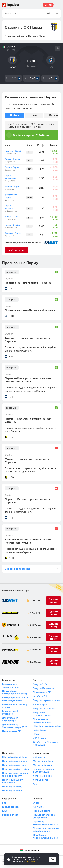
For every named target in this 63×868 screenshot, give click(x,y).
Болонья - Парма (13, 233)
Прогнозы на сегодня (14, 761)
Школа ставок (10, 807)
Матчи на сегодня (43, 761)
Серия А (11, 47)
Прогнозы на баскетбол (16, 769)
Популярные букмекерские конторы (16, 692)
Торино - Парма (12, 186)
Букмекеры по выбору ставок (15, 706)
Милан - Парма (12, 217)
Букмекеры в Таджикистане (10, 686)
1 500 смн (35, 637)
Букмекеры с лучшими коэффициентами (15, 699)
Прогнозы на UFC (12, 787)
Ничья (34, 115)
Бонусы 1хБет (41, 684)
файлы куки (29, 862)
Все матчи (39, 757)
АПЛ (36, 784)
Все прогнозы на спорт (15, 757)
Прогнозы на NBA (12, 791)
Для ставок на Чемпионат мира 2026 (15, 726)
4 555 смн (35, 650)
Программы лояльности (47, 726)
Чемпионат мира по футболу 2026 (44, 770)
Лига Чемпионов (42, 776)
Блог (5, 803)
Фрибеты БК (40, 696)
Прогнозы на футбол (14, 765)
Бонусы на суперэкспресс (42, 714)
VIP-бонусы (40, 738)
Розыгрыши (40, 730)
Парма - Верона (13, 225)
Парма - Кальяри (9, 207)
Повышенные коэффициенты (42, 721)
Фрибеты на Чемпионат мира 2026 (46, 743)
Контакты (38, 807)
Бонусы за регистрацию (47, 700)
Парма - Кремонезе (10, 177)
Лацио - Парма (12, 167)
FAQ (4, 811)
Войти (48, 5)
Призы (37, 734)
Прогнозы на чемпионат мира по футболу (16, 774)
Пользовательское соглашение (44, 816)
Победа (15, 115)
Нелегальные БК (11, 731)
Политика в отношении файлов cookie (46, 830)
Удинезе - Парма (13, 151)
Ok (53, 859)
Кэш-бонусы (40, 704)
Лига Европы (40, 780)
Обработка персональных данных (46, 836)
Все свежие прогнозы (17, 569)
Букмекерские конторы (16, 590)
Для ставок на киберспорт (10, 719)
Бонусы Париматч (43, 688)
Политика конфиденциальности (45, 823)
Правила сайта (41, 811)
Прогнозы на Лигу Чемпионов (12, 781)
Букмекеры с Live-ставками (12, 712)
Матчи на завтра (42, 765)
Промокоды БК (42, 692)
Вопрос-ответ (10, 815)
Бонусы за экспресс (45, 708)
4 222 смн (35, 625)
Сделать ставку (54, 625)
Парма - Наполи (13, 159)
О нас (36, 803)
